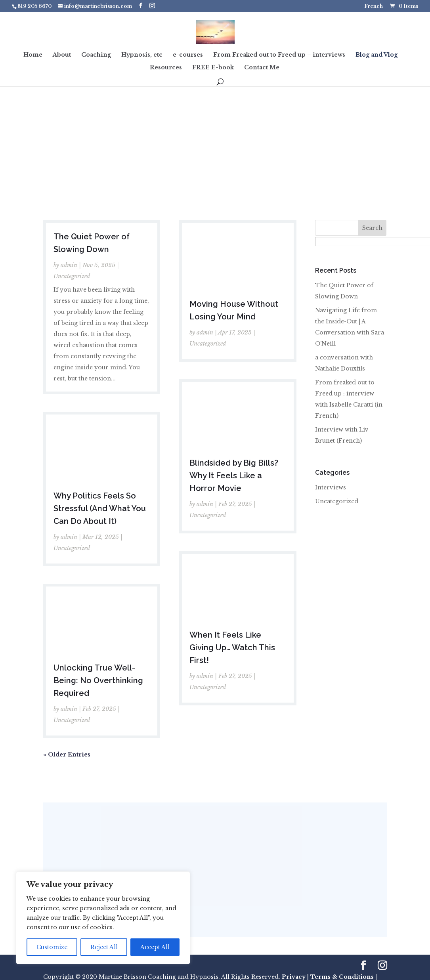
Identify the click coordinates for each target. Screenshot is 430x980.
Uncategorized (72, 276)
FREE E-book (213, 68)
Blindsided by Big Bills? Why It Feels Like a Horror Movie (234, 476)
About (62, 55)
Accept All (155, 947)
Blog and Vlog (376, 55)
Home (33, 55)
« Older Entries (67, 755)
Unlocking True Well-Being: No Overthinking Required (98, 680)
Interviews (331, 487)
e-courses (188, 55)
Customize (52, 947)
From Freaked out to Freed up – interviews (279, 55)
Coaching (96, 55)
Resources (166, 68)
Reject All (104, 947)
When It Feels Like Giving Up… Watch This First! (232, 648)
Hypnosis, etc (142, 55)
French (374, 7)
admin (69, 265)
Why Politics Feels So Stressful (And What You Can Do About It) (100, 508)
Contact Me (262, 68)
